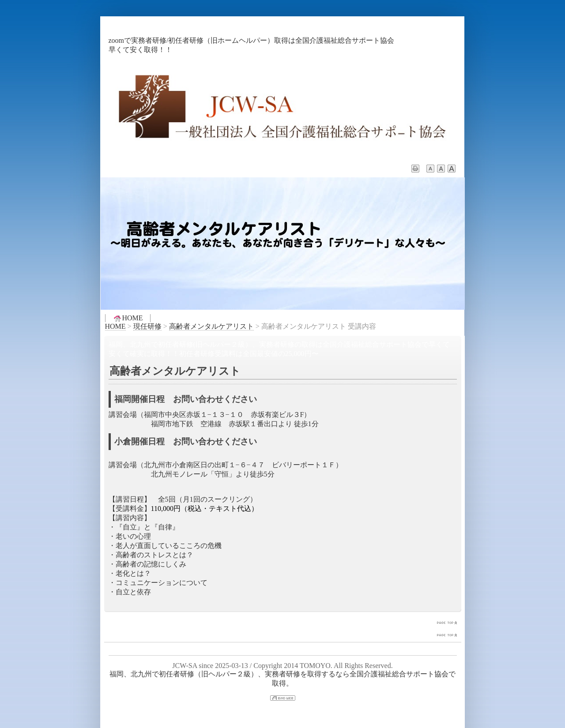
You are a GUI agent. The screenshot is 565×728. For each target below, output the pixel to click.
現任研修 (147, 326)
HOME (128, 318)
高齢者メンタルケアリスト (211, 326)
